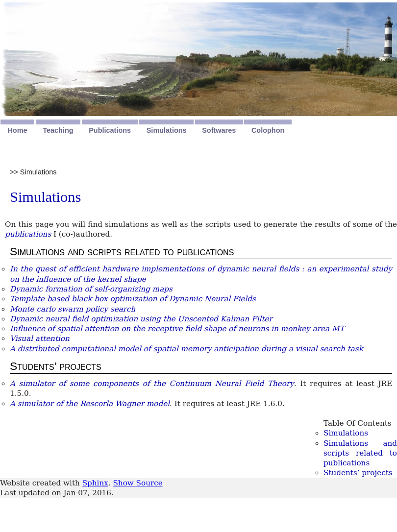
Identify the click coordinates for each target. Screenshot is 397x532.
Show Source (137, 483)
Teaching (58, 130)
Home (17, 130)
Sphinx (95, 483)
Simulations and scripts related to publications (360, 453)
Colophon (268, 130)
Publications (110, 130)
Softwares (219, 130)
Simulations (167, 130)
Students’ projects (358, 473)
